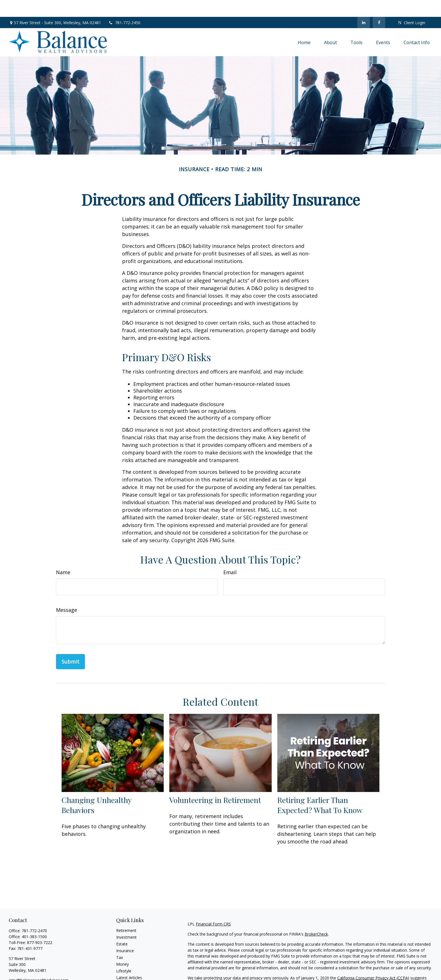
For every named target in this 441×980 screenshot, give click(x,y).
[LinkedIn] (364, 6)
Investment (126, 920)
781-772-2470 (34, 914)
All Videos (125, 967)
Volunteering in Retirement (215, 783)
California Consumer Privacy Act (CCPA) (373, 961)
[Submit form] (70, 645)
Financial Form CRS (213, 907)
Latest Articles (129, 961)
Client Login (411, 6)
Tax (120, 941)
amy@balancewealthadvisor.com (39, 963)
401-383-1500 (34, 920)
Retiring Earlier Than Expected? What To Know (320, 788)
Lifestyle (124, 954)
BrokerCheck (316, 917)
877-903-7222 (40, 926)
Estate (122, 927)
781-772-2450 (124, 6)
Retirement (126, 914)
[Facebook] (379, 6)
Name (63, 555)
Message (67, 593)
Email (230, 555)
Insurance (125, 934)
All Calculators (129, 974)
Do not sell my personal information (335, 967)
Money (122, 947)
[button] (304, 25)
